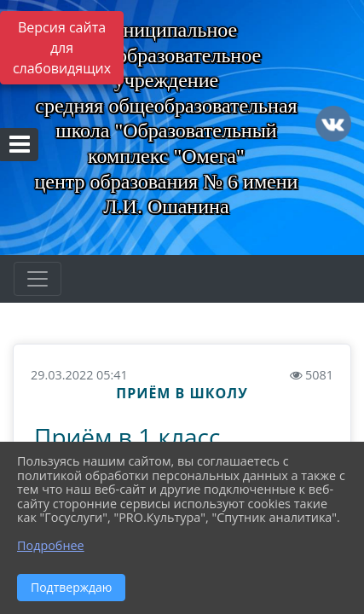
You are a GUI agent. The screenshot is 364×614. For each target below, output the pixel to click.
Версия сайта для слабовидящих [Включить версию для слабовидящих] (62, 48)
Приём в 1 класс (127, 437)
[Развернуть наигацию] (38, 279)
